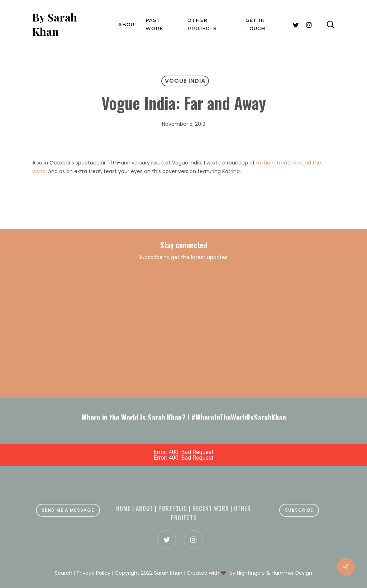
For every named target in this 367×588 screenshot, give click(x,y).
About (144, 508)
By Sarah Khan (55, 24)
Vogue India (185, 81)
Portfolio (173, 508)
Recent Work (211, 508)
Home (123, 508)
